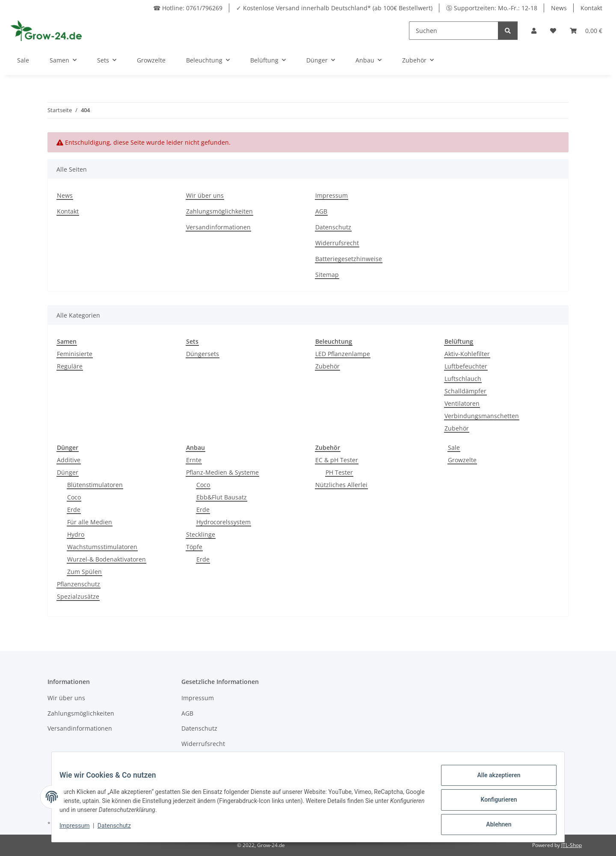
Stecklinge (201, 534)
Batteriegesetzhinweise (349, 259)
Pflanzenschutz (78, 584)
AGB (321, 211)
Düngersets (203, 354)
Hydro (76, 534)
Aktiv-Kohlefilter (467, 354)
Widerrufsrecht (337, 243)
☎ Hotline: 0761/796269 (188, 8)
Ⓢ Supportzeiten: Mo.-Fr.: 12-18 (492, 8)
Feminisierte (75, 354)
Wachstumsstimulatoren (102, 547)
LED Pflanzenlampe (343, 354)
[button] (534, 31)
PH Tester (339, 472)
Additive (69, 460)
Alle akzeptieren (493, 781)
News (559, 8)
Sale (454, 447)
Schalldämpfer (465, 391)
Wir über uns (205, 195)
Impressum (332, 195)
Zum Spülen (84, 572)
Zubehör (327, 366)
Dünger (68, 472)
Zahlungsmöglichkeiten (219, 211)
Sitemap (327, 275)
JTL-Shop (572, 845)
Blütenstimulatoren (95, 485)
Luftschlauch (463, 379)
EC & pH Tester (337, 460)
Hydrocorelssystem (224, 522)
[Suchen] (454, 31)
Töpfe (194, 547)
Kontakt (591, 8)
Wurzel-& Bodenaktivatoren (107, 559)
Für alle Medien (90, 522)
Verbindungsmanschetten (482, 416)
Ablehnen (493, 826)
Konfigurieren (493, 803)
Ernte (194, 460)
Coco (74, 497)
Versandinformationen (218, 227)
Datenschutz (333, 227)
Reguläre (70, 366)
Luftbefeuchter (466, 366)
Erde (74, 510)
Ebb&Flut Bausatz (222, 497)
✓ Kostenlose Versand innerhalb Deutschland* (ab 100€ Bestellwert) (334, 8)
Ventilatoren (462, 403)
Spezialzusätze (78, 596)
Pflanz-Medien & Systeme (222, 472)
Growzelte (462, 460)
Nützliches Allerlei (341, 485)
